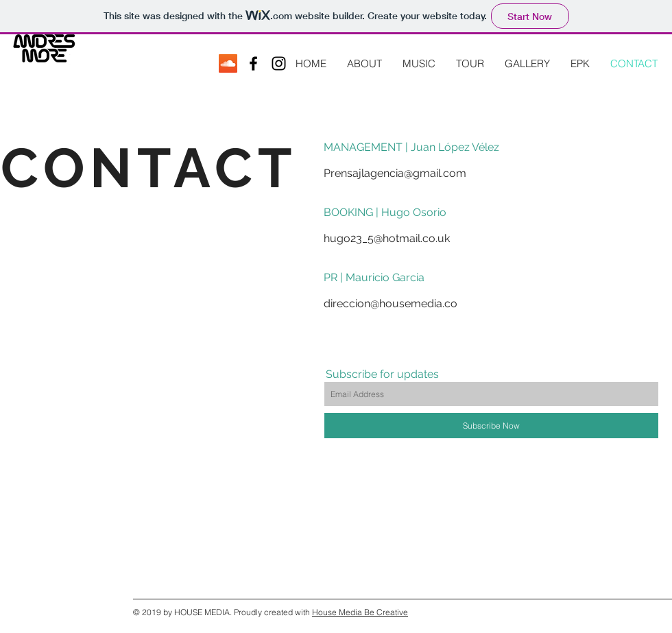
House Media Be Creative (360, 612)
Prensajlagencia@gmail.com (395, 173)
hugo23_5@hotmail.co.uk (387, 238)
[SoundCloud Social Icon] (228, 63)
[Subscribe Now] (491, 426)
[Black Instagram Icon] (279, 63)
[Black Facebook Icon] (253, 63)
